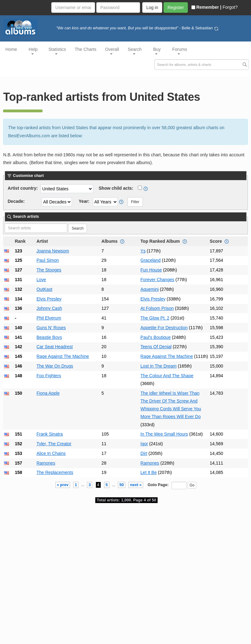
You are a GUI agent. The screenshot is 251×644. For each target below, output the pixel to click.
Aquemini (149, 289)
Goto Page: (158, 485)
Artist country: (23, 188)
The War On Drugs (55, 366)
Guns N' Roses (51, 328)
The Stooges (49, 270)
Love (41, 280)
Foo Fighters (49, 376)
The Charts (85, 49)
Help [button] (33, 51)
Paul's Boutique (156, 337)
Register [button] (176, 7)
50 (122, 485)
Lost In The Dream (158, 366)
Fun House (151, 270)
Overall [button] (112, 51)
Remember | (206, 7)
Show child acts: (116, 188)
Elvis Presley (49, 299)
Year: (84, 201)
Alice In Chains (51, 453)
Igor (144, 444)
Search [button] (135, 51)
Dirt (144, 453)
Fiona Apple (48, 393)
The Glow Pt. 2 (155, 318)
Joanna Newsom (53, 251)
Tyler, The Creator (54, 444)
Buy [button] (157, 51)
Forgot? (230, 7)
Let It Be (148, 472)
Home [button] (11, 49)
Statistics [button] (57, 51)
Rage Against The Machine (63, 356)
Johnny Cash (49, 308)
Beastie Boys (49, 337)
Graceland (151, 260)
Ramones (46, 463)
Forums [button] (180, 51)
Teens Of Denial (156, 347)
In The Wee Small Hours (164, 434)
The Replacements (55, 472)
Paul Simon (48, 260)
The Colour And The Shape (167, 376)
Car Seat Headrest (55, 347)
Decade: (16, 201)
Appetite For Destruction (164, 328)
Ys (143, 251)
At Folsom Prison (157, 308)
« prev (63, 485)
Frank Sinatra (50, 434)
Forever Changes (157, 280)
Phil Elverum (49, 318)
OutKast (45, 289)
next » (136, 485)
